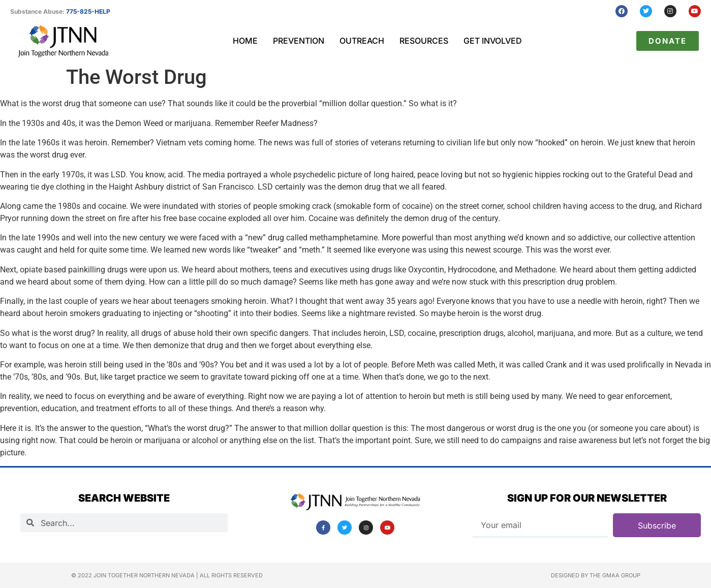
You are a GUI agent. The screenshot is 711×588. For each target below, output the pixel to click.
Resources (424, 41)
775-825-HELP (88, 11)
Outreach (362, 41)
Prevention (299, 41)
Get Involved (493, 41)
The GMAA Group (615, 575)
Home (245, 41)
